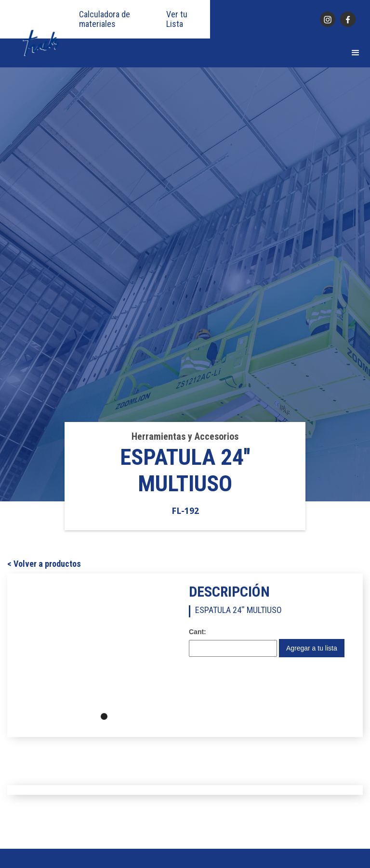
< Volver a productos (44, 564)
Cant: (198, 632)
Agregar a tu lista (312, 648)
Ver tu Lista (177, 19)
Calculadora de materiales (105, 19)
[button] (356, 53)
